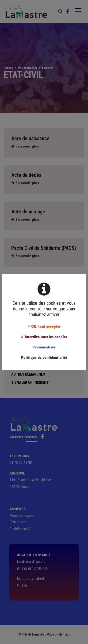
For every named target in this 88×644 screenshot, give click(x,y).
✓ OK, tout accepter (44, 326)
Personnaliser (44, 347)
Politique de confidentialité (44, 357)
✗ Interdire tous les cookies (44, 337)
